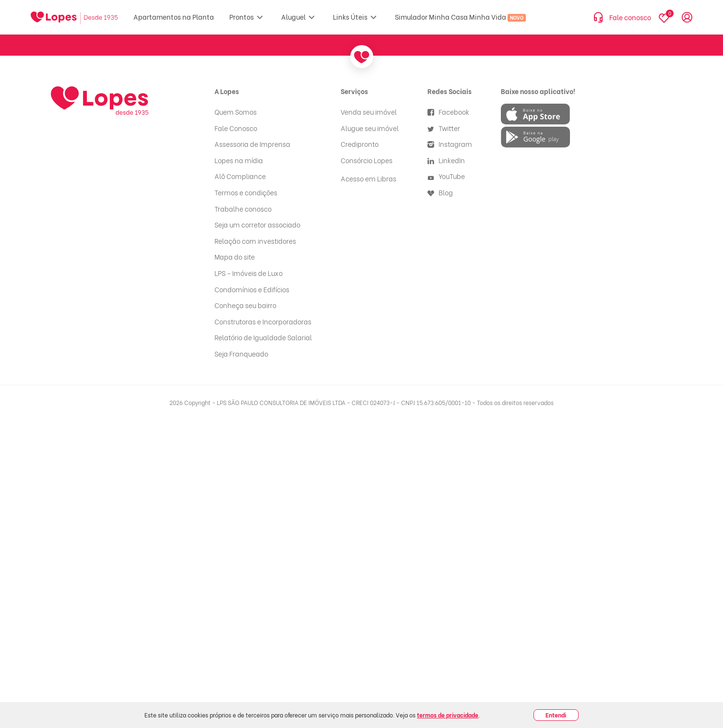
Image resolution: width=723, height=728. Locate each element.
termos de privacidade (448, 715)
